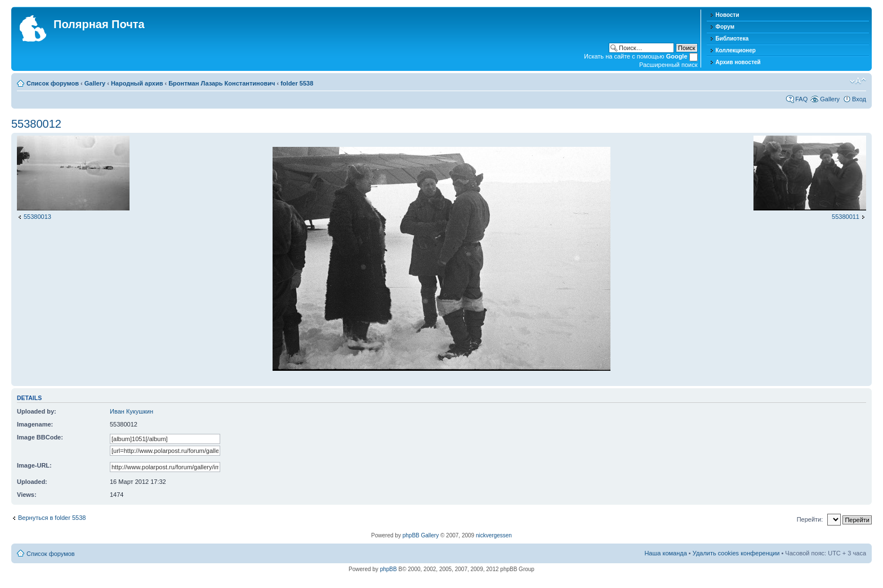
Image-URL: (34, 465)
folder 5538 (297, 83)
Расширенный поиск (668, 65)
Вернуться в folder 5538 (52, 518)
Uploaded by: (37, 411)
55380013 (37, 217)
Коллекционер (736, 50)
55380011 (846, 217)
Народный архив (137, 83)
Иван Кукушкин (131, 411)
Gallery (95, 83)
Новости (728, 15)
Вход (859, 99)
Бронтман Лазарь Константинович (222, 83)
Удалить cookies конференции (736, 553)
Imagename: (35, 424)
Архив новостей (738, 62)
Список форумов (53, 83)
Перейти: (810, 519)
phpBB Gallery (421, 535)
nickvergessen (494, 535)
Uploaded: (32, 482)
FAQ (801, 99)
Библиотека (732, 39)
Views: (27, 495)
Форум (725, 27)
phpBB (389, 569)
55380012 (36, 124)
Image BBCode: (40, 437)
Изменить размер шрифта (858, 81)
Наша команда (665, 553)
